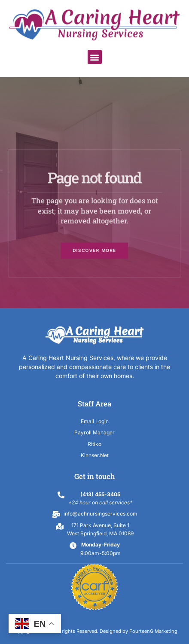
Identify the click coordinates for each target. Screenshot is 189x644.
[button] (95, 57)
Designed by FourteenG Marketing (139, 631)
